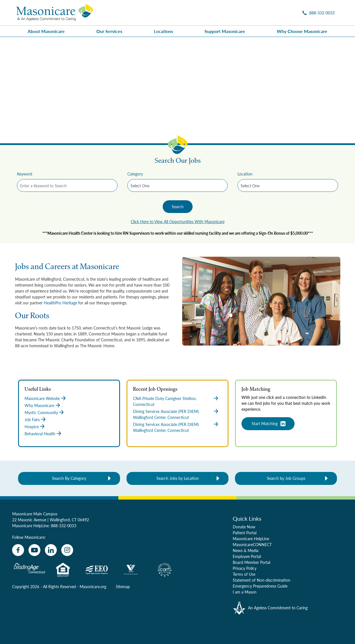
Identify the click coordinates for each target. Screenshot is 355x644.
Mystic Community (41, 412)
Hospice (32, 427)
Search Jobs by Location (178, 478)
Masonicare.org (93, 586)
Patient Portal (245, 533)
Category (135, 174)
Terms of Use (244, 574)
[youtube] (34, 550)
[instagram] (67, 550)
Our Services (109, 31)
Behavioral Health (40, 434)
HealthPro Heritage (60, 303)
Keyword (25, 174)
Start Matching (265, 423)
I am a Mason (245, 592)
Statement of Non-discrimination (262, 580)
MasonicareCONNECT (252, 544)
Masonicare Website (42, 398)
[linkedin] (51, 550)
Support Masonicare (225, 31)
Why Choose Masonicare (302, 31)
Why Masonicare (39, 405)
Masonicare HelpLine (251, 539)
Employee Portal (247, 556)
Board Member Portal (251, 562)
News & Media (246, 550)
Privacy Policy (245, 568)
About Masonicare (46, 31)
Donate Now (244, 527)
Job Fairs (32, 419)
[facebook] (18, 550)
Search (178, 206)
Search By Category (69, 478)
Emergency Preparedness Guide (260, 586)
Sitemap (123, 586)
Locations (164, 31)
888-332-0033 (64, 526)
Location (245, 174)
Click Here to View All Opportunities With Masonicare (178, 221)
